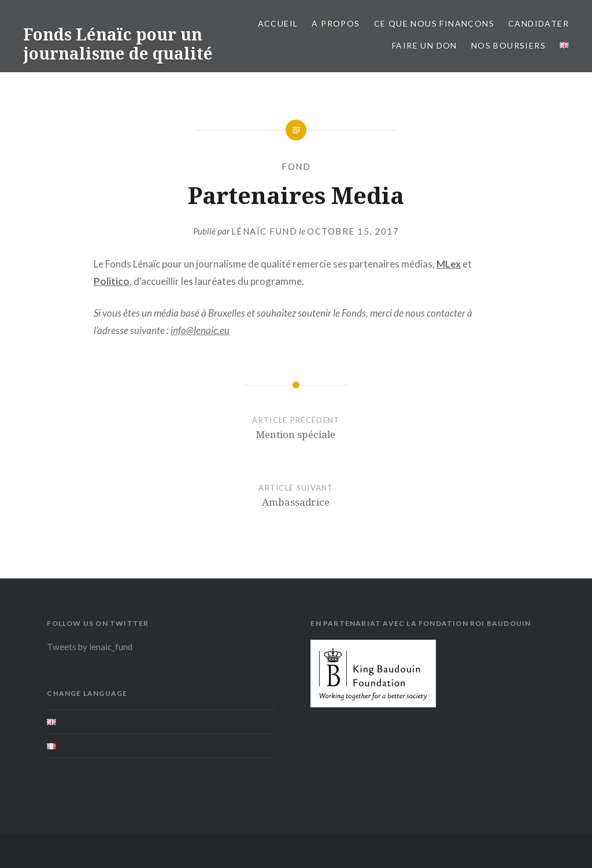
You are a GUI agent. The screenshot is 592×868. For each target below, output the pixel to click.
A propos (336, 23)
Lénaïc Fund (264, 231)
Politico (112, 281)
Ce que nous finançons (434, 23)
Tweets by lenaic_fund (90, 647)
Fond (296, 166)
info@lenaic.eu (200, 330)
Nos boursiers (508, 45)
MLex (449, 264)
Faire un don (425, 45)
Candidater (539, 23)
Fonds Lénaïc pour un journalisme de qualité (118, 44)
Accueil (278, 23)
